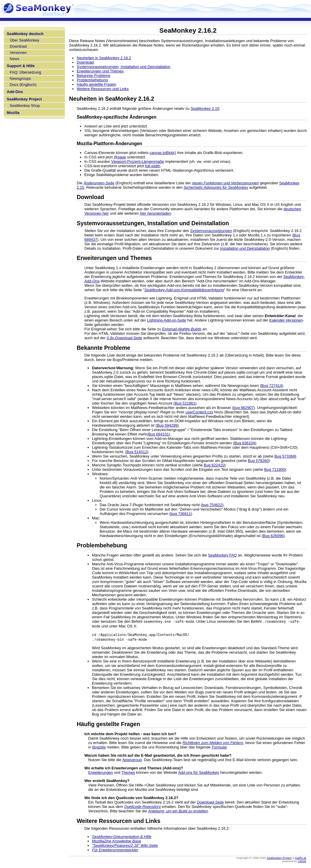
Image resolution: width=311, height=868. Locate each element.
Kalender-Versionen (286, 320)
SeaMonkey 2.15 (205, 108)
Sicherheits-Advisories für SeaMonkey (216, 187)
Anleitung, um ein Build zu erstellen (178, 812)
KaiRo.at (301, 859)
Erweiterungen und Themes (100, 71)
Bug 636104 (245, 443)
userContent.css (199, 412)
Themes (128, 774)
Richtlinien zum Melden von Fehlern (213, 744)
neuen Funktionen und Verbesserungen (225, 183)
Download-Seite (210, 803)
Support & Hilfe (21, 66)
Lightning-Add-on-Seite (167, 320)
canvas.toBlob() (163, 153)
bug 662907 (244, 408)
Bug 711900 (275, 469)
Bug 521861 (185, 403)
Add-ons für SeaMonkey (199, 774)
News (15, 59)
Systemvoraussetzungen (211, 231)
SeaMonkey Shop (25, 106)
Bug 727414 (272, 386)
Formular (219, 748)
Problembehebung (92, 80)
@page (120, 157)
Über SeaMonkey (24, 40)
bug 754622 (212, 505)
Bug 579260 (258, 461)
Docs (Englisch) (23, 85)
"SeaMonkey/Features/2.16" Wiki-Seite (125, 847)
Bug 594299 (167, 425)
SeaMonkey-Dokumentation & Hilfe (122, 838)
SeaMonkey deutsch (25, 34)
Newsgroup (132, 761)
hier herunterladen (155, 213)
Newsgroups (20, 78)
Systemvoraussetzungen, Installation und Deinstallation (124, 67)
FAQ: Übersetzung (25, 72)
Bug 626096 (273, 536)
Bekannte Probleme (93, 76)
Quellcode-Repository (142, 808)
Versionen (18, 53)
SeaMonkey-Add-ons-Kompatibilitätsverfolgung (184, 290)
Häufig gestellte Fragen (96, 84)
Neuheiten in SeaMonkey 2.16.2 (104, 58)
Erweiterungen (101, 774)
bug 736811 (181, 514)
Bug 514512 (137, 452)
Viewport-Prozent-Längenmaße (138, 161)
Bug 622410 (214, 465)
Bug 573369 (285, 456)
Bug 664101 (158, 434)
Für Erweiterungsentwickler (115, 851)
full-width (153, 166)
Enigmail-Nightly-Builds (182, 329)
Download (18, 46)
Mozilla (13, 113)
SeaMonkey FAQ (223, 555)
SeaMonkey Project (24, 99)
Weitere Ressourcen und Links (103, 89)
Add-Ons (15, 92)
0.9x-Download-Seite (124, 338)
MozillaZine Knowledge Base (117, 842)
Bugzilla (99, 748)
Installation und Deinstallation (245, 248)
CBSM (302, 862)
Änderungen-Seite (99, 183)
